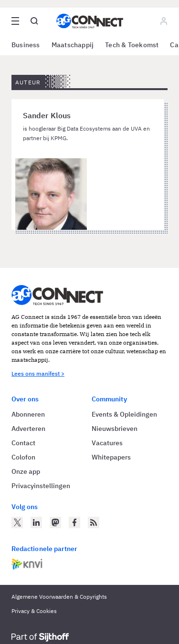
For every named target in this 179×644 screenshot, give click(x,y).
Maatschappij (73, 45)
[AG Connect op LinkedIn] (36, 522)
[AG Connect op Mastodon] (55, 522)
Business (26, 45)
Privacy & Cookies (34, 611)
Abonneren (28, 414)
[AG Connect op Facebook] (74, 522)
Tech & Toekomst (132, 45)
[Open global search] (34, 21)
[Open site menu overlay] (15, 21)
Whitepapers (111, 457)
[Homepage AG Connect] (90, 21)
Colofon (23, 457)
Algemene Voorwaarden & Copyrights (59, 597)
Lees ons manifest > (38, 373)
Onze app (26, 471)
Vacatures (107, 443)
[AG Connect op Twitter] (17, 522)
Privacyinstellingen (41, 486)
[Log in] (164, 21)
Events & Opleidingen (124, 414)
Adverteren (28, 429)
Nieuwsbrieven (115, 429)
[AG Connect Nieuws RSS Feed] (94, 522)
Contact (23, 443)
